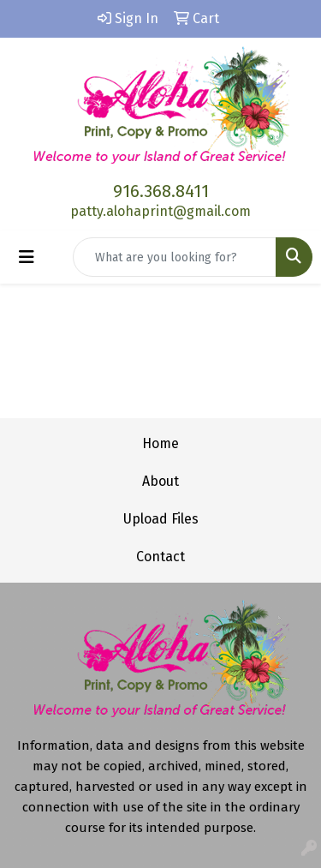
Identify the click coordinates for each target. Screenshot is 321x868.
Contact (160, 557)
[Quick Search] (175, 257)
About (160, 481)
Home (160, 443)
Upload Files (161, 519)
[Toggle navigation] (27, 257)
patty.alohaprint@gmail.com (160, 211)
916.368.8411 (161, 191)
